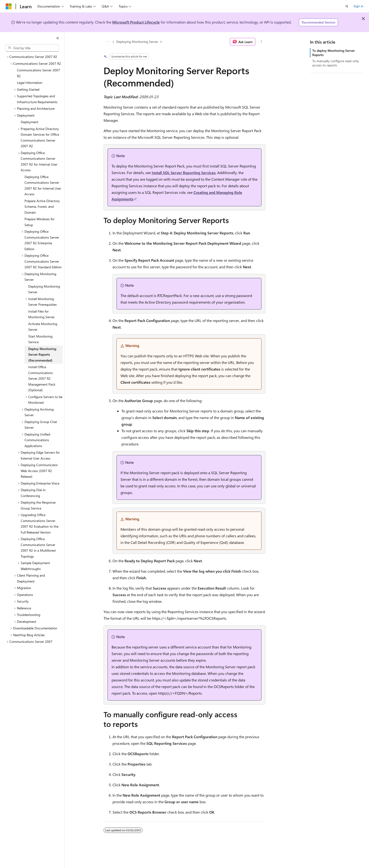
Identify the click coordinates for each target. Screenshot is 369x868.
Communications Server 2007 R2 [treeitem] (38, 73)
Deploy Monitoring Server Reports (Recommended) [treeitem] (42, 355)
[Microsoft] (9, 6)
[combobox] (32, 48)
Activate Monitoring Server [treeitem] (43, 327)
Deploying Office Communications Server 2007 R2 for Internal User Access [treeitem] (43, 185)
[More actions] (261, 42)
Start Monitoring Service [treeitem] (40, 339)
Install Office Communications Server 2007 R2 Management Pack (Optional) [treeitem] (42, 378)
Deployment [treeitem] (30, 122)
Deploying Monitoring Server (137, 42)
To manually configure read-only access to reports (336, 63)
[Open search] (347, 6)
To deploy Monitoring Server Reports (333, 53)
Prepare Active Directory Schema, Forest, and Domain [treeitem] (42, 207)
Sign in (358, 6)
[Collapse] (58, 38)
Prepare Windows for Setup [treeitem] (40, 222)
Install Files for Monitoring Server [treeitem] (41, 314)
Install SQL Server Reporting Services (184, 173)
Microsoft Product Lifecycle (136, 22)
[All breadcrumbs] (108, 42)
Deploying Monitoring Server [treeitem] (44, 289)
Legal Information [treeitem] (30, 83)
